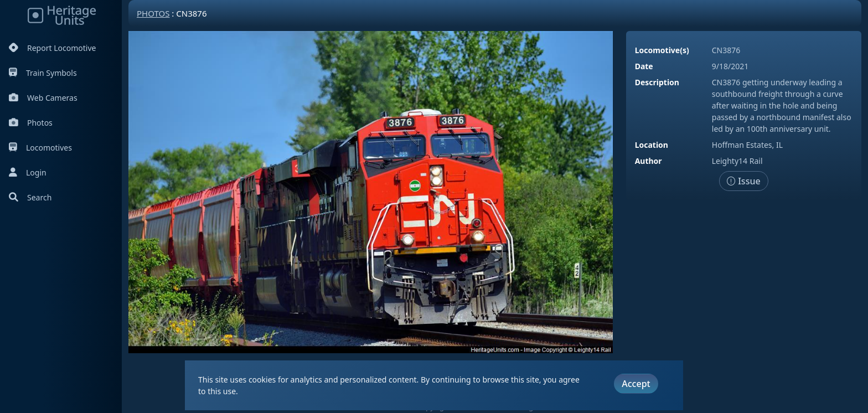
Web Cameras (43, 98)
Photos (31, 123)
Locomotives (40, 148)
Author (649, 161)
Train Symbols (43, 73)
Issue (744, 181)
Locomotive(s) (662, 50)
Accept (636, 384)
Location (652, 145)
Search (30, 197)
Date (644, 66)
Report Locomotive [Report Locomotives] (52, 48)
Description (657, 82)
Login (28, 172)
